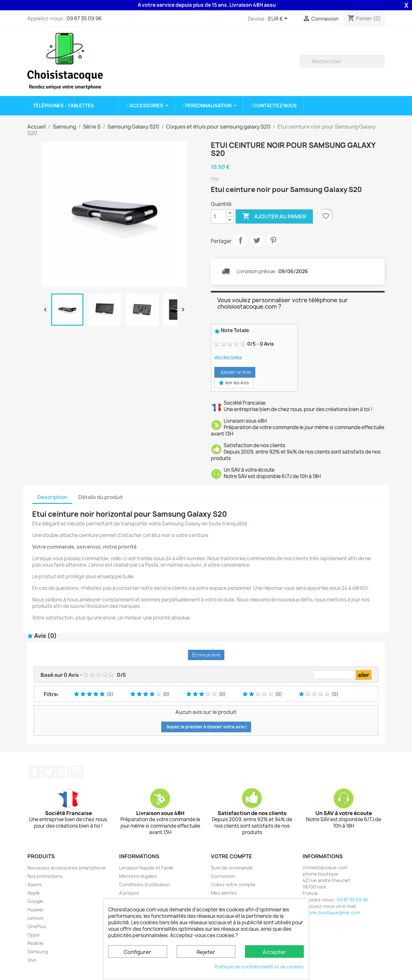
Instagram (77, 772)
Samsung (38, 951)
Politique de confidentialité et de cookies (259, 967)
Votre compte (231, 856)
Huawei (35, 910)
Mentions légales (138, 876)
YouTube (63, 772)
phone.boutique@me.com (331, 913)
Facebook (34, 772)
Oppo (33, 935)
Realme (35, 943)
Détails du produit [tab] (101, 497)
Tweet (257, 240)
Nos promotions (45, 876)
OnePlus (37, 926)
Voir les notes (228, 357)
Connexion (223, 876)
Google (35, 901)
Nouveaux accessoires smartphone (67, 868)
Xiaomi (34, 884)
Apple (34, 893)
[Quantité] (219, 216)
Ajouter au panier (274, 216)
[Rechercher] (342, 61)
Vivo (32, 960)
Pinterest (273, 240)
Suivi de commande (232, 868)
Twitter (49, 772)
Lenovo (35, 918)
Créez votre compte (233, 884)
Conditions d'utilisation (145, 884)
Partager (240, 240)
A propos (129, 893)
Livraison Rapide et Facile (146, 868)
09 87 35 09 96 (84, 18)
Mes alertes (224, 893)
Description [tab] (52, 497)
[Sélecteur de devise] (279, 19)
